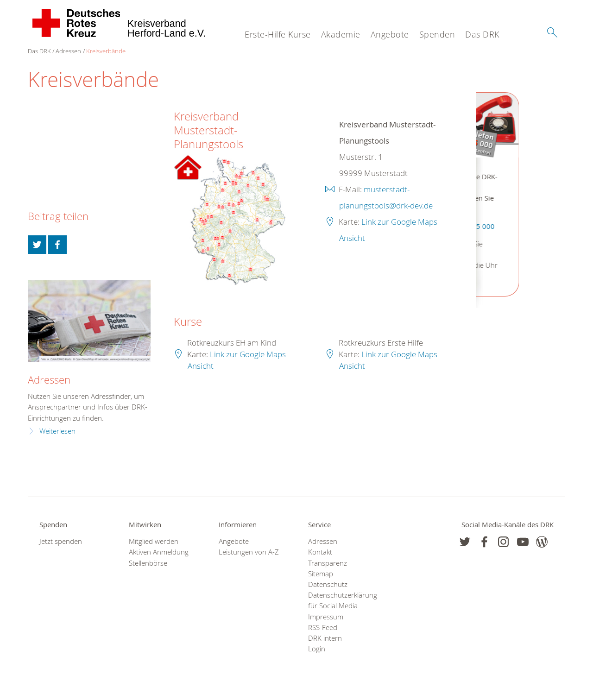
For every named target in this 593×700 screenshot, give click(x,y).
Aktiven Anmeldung (159, 552)
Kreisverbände (106, 51)
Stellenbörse (148, 563)
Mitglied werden (154, 541)
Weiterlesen (57, 431)
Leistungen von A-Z (249, 552)
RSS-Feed (323, 627)
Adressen (68, 51)
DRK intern (325, 638)
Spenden (437, 34)
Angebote (390, 34)
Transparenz (328, 563)
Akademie (341, 34)
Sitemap (321, 574)
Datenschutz (328, 584)
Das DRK (482, 34)
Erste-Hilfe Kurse (278, 34)
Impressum (326, 617)
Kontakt (320, 552)
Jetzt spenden (61, 541)
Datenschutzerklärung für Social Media (341, 600)
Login (317, 649)
